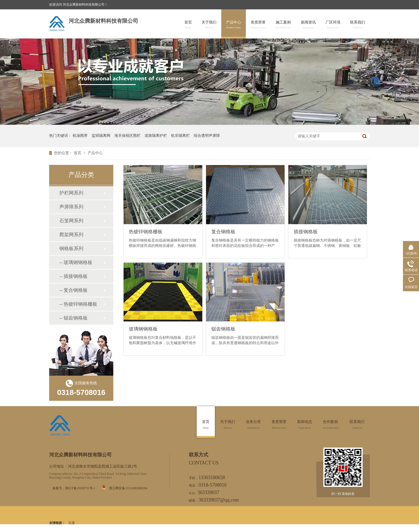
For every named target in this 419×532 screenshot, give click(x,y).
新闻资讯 (308, 25)
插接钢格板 (306, 232)
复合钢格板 (223, 232)
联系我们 (358, 25)
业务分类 (253, 425)
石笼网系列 (71, 221)
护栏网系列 (71, 193)
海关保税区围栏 (127, 136)
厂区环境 (333, 25)
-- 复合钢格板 (74, 290)
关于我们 (209, 25)
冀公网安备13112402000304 (128, 488)
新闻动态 (305, 425)
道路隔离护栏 (156, 136)
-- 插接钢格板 (74, 276)
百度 (72, 523)
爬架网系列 (71, 235)
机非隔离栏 (180, 136)
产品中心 (234, 25)
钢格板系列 (71, 248)
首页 (188, 25)
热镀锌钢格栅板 (146, 232)
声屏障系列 (71, 207)
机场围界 (80, 136)
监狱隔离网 (101, 136)
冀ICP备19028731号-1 (80, 488)
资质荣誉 (258, 25)
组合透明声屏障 (207, 136)
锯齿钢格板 (223, 329)
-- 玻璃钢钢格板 (76, 262)
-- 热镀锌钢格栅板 (78, 304)
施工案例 (283, 25)
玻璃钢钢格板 (143, 329)
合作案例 (331, 425)
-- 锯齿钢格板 (74, 318)
